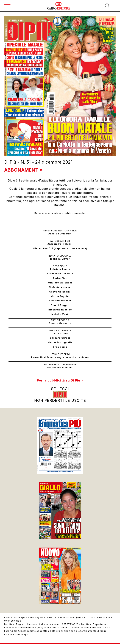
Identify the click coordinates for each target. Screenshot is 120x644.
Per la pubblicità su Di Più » (60, 380)
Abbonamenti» (23, 170)
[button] (55, 150)
